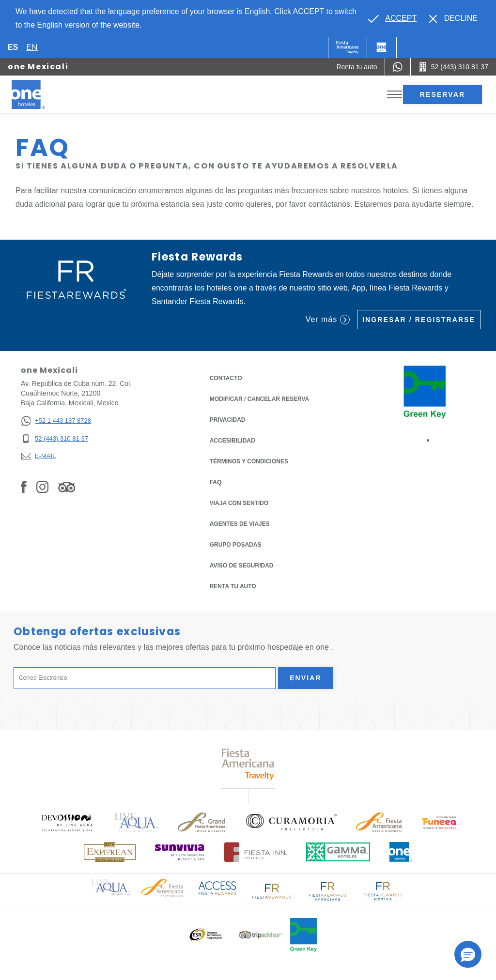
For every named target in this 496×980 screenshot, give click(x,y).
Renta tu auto (233, 586)
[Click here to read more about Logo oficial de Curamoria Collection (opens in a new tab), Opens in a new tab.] (291, 822)
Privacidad (228, 419)
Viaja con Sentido (239, 503)
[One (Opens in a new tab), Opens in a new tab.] (348, 47)
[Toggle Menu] (395, 95)
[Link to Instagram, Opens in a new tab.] (42, 487)
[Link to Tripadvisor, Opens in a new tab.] (67, 487)
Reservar (442, 94)
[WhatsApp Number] (398, 67)
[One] (382, 47)
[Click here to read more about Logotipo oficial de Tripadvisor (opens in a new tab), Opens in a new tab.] (261, 935)
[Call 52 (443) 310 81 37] (453, 67)
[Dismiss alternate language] (453, 18)
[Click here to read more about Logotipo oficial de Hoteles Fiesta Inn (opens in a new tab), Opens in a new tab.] (256, 852)
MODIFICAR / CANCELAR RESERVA (260, 399)
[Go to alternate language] (392, 18)
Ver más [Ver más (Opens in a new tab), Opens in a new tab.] (328, 320)
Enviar (306, 678)
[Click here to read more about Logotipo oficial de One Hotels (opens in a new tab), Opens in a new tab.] (401, 852)
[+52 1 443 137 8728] (56, 421)
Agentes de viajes (240, 524)
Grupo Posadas (236, 545)
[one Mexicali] (40, 94)
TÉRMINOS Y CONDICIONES (249, 461)
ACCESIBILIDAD (232, 441)
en (32, 47)
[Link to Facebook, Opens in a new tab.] (24, 487)
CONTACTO (226, 378)
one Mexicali (38, 67)
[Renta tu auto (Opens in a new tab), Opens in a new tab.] (356, 67)
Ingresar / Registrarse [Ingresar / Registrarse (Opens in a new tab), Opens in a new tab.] (419, 320)
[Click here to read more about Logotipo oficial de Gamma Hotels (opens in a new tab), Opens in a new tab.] (338, 852)
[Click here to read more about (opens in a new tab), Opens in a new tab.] (67, 822)
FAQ (216, 482)
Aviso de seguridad (242, 566)
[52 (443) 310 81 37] (56, 439)
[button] (468, 954)
